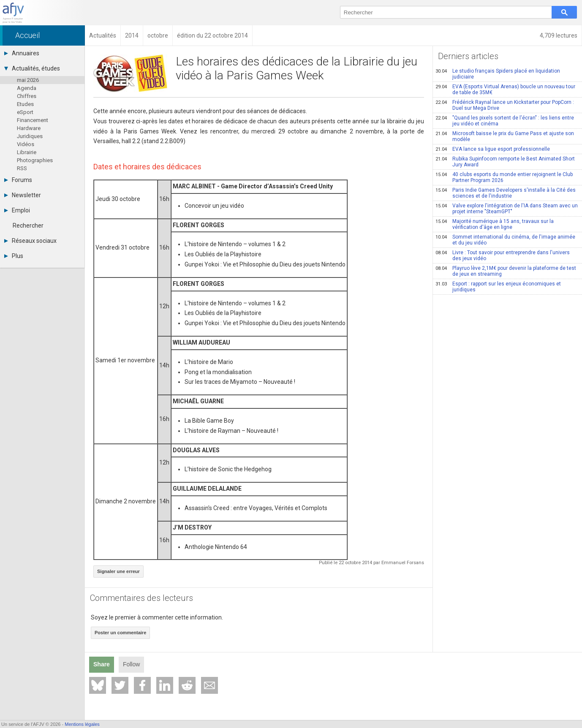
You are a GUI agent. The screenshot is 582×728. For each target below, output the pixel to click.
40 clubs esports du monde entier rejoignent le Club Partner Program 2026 (504, 177)
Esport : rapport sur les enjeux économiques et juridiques (498, 287)
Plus (14, 256)
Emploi (17, 210)
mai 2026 (28, 80)
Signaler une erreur (118, 571)
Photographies (35, 160)
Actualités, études (32, 68)
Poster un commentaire (120, 633)
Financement (33, 120)
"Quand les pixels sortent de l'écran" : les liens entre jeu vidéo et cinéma (505, 121)
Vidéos (26, 144)
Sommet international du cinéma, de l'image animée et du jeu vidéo (505, 240)
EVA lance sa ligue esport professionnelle (493, 149)
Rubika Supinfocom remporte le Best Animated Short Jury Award (505, 162)
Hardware (29, 128)
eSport (25, 112)
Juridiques (30, 136)
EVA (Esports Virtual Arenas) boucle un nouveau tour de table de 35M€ (505, 90)
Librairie (27, 152)
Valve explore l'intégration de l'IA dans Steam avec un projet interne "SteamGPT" (507, 209)
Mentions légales (82, 724)
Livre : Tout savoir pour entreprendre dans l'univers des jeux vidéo (503, 255)
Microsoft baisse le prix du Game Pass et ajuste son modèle (505, 136)
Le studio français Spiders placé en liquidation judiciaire (498, 74)
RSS (22, 168)
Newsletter (23, 195)
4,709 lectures (559, 35)
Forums (18, 180)
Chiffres (27, 96)
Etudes (25, 104)
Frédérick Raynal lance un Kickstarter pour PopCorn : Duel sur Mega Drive (505, 105)
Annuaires (22, 53)
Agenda (27, 88)
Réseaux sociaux (30, 241)
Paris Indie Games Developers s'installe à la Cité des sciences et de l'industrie (506, 193)
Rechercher (28, 225)
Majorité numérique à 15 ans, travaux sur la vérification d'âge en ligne (495, 224)
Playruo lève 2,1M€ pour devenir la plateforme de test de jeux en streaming (506, 271)
